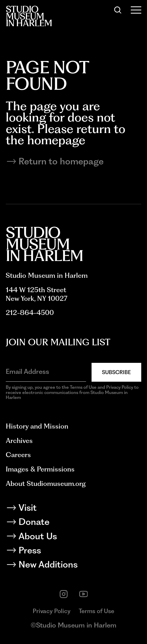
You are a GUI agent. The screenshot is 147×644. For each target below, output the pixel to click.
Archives (19, 440)
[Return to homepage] (74, 161)
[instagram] (64, 594)
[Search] (118, 10)
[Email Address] (46, 372)
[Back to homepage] (29, 16)
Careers (18, 455)
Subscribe (116, 372)
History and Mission (37, 426)
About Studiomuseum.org (46, 483)
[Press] (74, 551)
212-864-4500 (30, 312)
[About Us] (74, 537)
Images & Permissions (40, 469)
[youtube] (84, 594)
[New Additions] (74, 566)
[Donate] (74, 523)
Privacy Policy (52, 611)
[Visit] (74, 509)
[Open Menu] (136, 10)
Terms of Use (97, 611)
